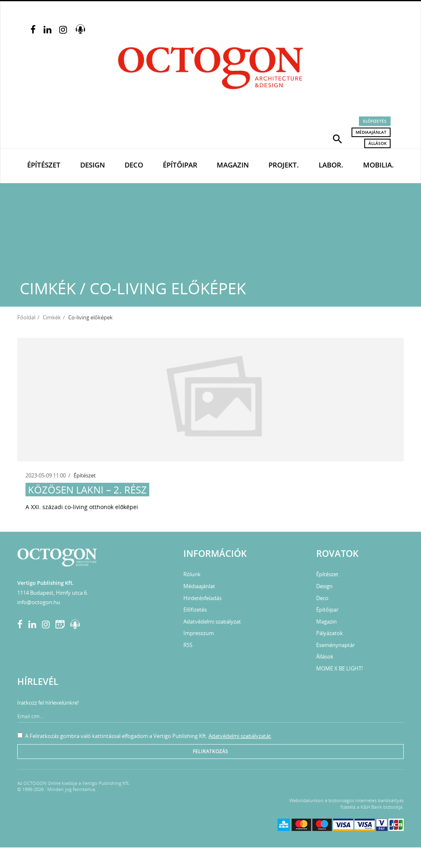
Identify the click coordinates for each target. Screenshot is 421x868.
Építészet (44, 165)
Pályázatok (330, 633)
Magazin (233, 165)
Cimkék (52, 317)
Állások (377, 143)
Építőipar (180, 165)
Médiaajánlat (371, 132)
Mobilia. (378, 165)
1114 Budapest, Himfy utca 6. (53, 593)
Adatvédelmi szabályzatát (240, 736)
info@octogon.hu (39, 602)
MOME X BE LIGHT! (339, 668)
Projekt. (284, 165)
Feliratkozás (210, 751)
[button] (338, 138)
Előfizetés (375, 121)
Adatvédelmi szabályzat (212, 621)
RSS (188, 645)
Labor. (331, 165)
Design (93, 165)
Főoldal (26, 317)
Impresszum (199, 633)
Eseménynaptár (335, 645)
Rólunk (192, 574)
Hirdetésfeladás (202, 598)
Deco (134, 165)
